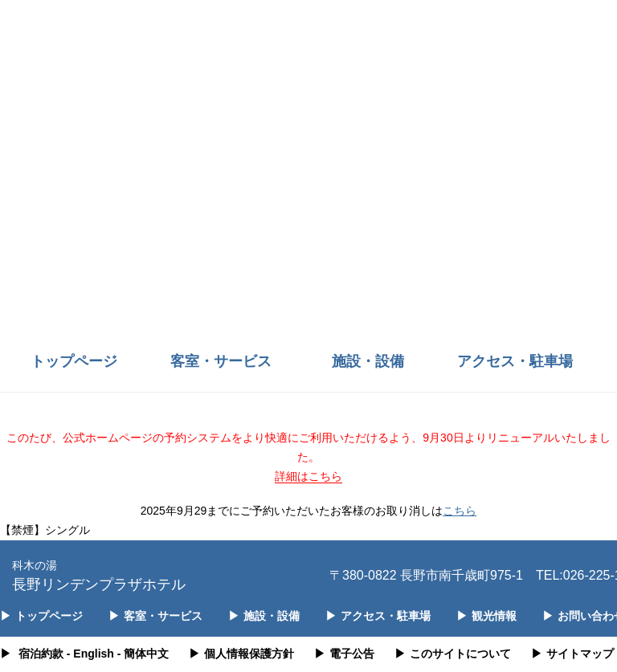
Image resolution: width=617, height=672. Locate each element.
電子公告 (344, 654)
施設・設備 (368, 361)
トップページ (74, 361)
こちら (460, 511)
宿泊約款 (41, 654)
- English (90, 654)
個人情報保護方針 (241, 654)
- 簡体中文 (143, 654)
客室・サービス (221, 361)
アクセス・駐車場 (515, 361)
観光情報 (486, 616)
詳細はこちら (308, 476)
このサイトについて (453, 654)
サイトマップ (572, 654)
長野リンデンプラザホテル (99, 574)
